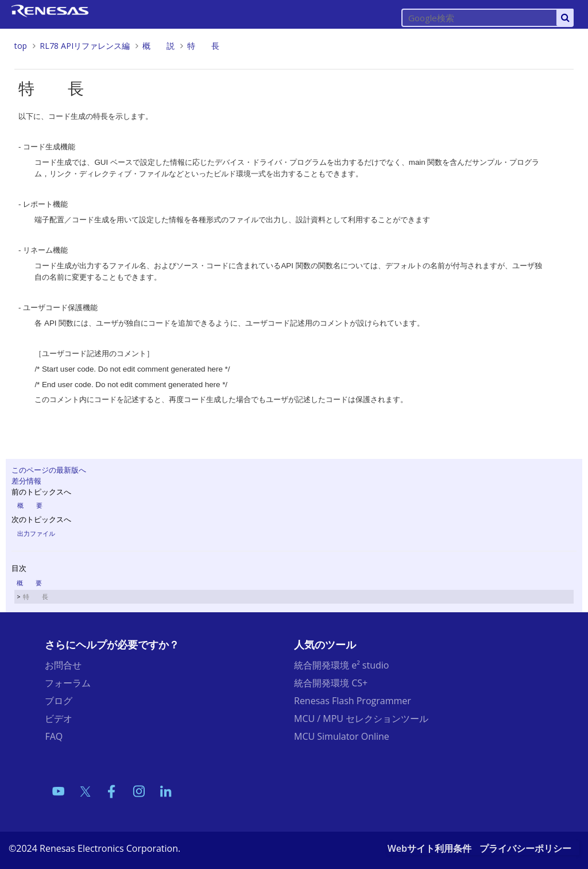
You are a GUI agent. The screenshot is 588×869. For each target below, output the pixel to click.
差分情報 (26, 481)
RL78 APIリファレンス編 (85, 46)
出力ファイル (36, 533)
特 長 (203, 46)
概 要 (30, 505)
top (21, 46)
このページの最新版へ (49, 470)
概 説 (158, 46)
